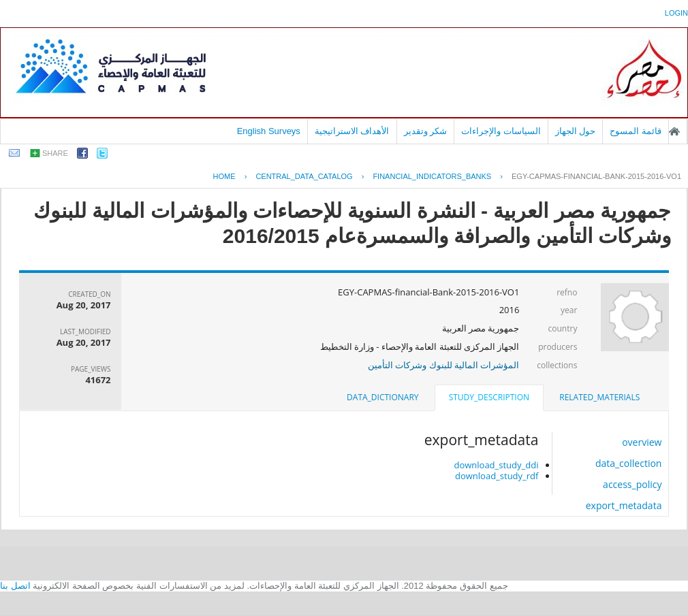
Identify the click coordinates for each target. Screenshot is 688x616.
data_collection (629, 463)
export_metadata (624, 505)
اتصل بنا (15, 586)
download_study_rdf (497, 476)
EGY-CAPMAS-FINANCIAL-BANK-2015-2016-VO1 (596, 176)
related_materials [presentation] (599, 397)
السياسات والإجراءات (501, 131)
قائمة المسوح (636, 131)
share (55, 153)
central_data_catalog (304, 176)
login (676, 13)
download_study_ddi (496, 465)
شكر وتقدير (426, 131)
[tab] (599, 398)
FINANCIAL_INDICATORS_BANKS (432, 176)
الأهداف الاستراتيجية (352, 131)
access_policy (632, 484)
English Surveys (269, 131)
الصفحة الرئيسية (674, 131)
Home (224, 176)
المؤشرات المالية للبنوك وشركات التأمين (444, 365)
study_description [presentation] (489, 397)
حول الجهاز (576, 131)
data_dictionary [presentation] (382, 397)
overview (642, 442)
